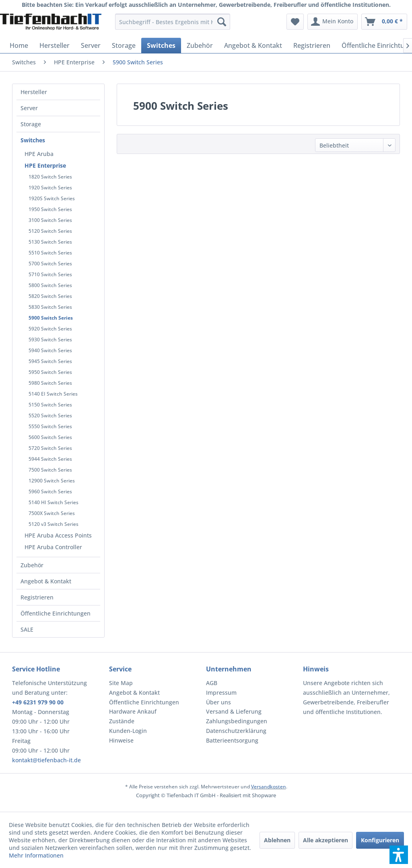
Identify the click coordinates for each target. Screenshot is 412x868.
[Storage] (124, 45)
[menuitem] (173, 22)
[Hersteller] (55, 45)
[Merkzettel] (295, 22)
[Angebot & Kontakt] (253, 45)
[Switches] (161, 45)
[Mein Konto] (333, 22)
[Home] (19, 45)
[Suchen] (222, 22)
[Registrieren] (312, 45)
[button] (399, 855)
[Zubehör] (200, 45)
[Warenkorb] (384, 22)
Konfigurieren (380, 840)
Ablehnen (277, 840)
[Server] (91, 45)
